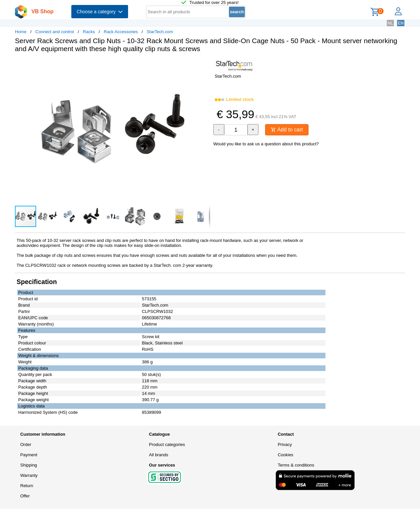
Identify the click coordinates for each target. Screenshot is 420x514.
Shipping (29, 465)
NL (390, 23)
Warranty (29, 475)
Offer (25, 496)
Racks (89, 32)
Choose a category (100, 12)
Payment (29, 455)
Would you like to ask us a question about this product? (266, 144)
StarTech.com (160, 32)
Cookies (285, 455)
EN (401, 23)
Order (26, 444)
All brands (159, 455)
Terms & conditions (296, 465)
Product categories (167, 444)
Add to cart (287, 130)
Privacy (285, 444)
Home (21, 32)
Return (27, 486)
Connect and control (55, 32)
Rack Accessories (121, 32)
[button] (204, 65)
